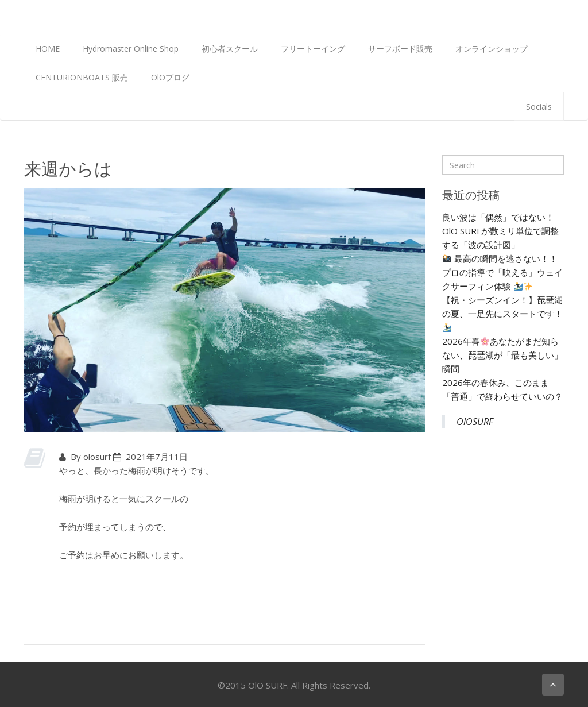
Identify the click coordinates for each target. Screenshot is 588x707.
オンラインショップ (492, 49)
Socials (539, 107)
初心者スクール (230, 49)
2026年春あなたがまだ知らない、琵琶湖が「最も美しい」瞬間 (502, 355)
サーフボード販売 (400, 49)
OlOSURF (475, 422)
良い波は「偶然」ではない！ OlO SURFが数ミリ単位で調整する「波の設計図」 (500, 231)
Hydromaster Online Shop (131, 49)
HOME (48, 49)
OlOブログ (170, 77)
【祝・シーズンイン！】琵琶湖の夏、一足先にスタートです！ (502, 313)
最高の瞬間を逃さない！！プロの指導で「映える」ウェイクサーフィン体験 (502, 272)
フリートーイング (313, 49)
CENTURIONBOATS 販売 (82, 77)
